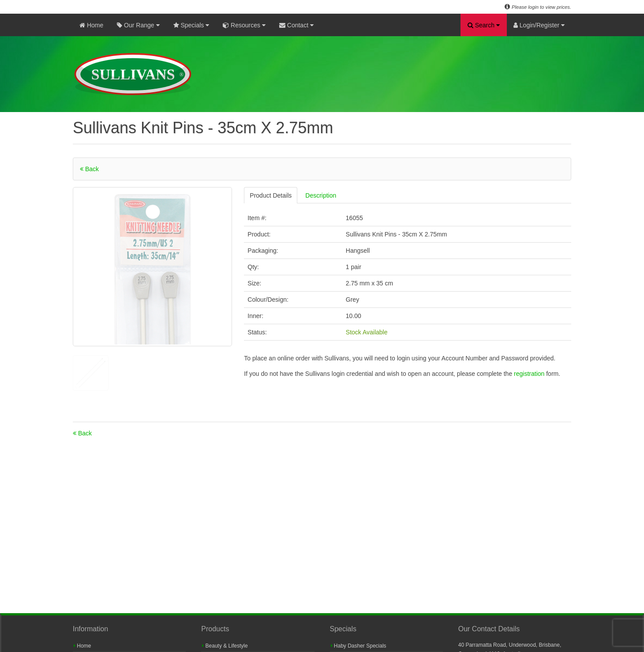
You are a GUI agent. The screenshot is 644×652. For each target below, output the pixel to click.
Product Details (271, 195)
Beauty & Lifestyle (225, 646)
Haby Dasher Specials (359, 646)
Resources (244, 25)
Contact (296, 25)
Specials (191, 25)
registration (530, 374)
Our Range (138, 25)
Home (91, 25)
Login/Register (539, 25)
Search (484, 25)
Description (321, 195)
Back (89, 169)
